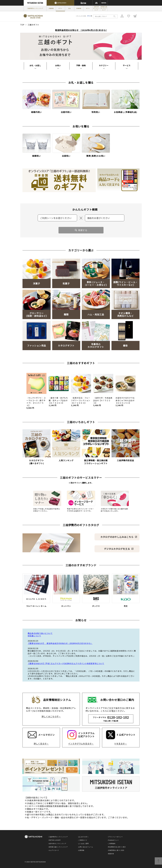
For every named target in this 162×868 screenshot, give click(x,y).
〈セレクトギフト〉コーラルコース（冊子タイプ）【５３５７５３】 (36, 403)
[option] (36, 390)
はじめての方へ (84, 837)
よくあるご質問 (84, 844)
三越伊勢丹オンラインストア (35, 8)
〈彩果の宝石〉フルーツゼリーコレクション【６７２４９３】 (81, 402)
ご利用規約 (112, 844)
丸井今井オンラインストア (96, 8)
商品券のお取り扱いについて (40, 633)
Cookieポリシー (113, 840)
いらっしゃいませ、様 (84, 16)
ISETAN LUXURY (55, 840)
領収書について (34, 636)
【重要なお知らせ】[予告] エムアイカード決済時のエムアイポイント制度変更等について (66, 663)
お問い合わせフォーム (86, 847)
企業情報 (81, 850)
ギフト (60, 8)
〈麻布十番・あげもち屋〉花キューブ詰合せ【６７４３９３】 (58, 402)
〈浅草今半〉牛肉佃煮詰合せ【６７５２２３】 (103, 402)
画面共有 (111, 854)
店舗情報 (51, 8)
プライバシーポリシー (115, 837)
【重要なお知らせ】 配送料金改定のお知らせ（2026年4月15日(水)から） (60, 643)
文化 (70, 8)
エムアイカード (54, 850)
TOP (22, 25)
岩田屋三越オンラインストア (104, 8)
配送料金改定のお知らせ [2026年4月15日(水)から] (81, 30)
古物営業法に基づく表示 (116, 850)
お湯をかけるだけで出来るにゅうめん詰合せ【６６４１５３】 (125, 402)
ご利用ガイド (83, 840)
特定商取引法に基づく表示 (117, 847)
